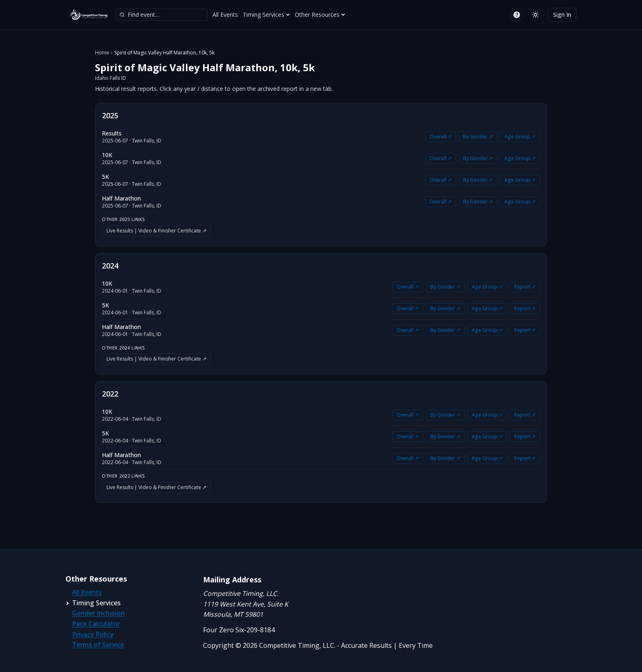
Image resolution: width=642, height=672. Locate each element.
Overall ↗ (441, 136)
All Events (225, 15)
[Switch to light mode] (536, 15)
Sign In (562, 15)
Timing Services (266, 15)
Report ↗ (525, 287)
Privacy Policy (93, 634)
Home (102, 53)
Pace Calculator (96, 624)
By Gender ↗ (478, 136)
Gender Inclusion (98, 613)
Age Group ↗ (520, 136)
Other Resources (320, 15)
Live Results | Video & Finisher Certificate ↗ (156, 231)
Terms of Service (98, 645)
